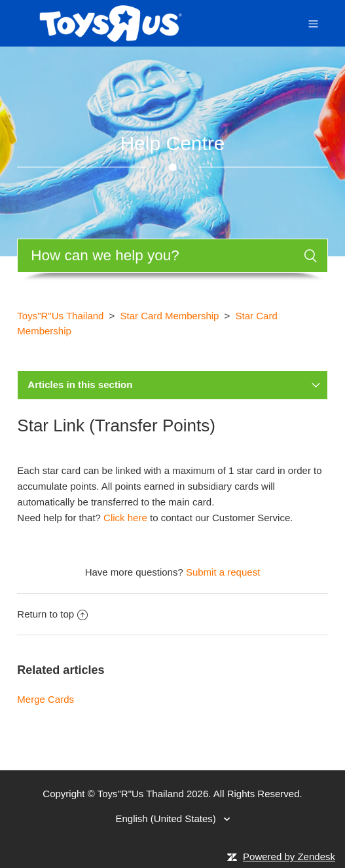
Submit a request (223, 572)
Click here (125, 518)
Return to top (52, 614)
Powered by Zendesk (289, 857)
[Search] (172, 256)
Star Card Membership (170, 316)
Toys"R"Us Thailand (60, 316)
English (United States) (167, 819)
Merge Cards (45, 699)
